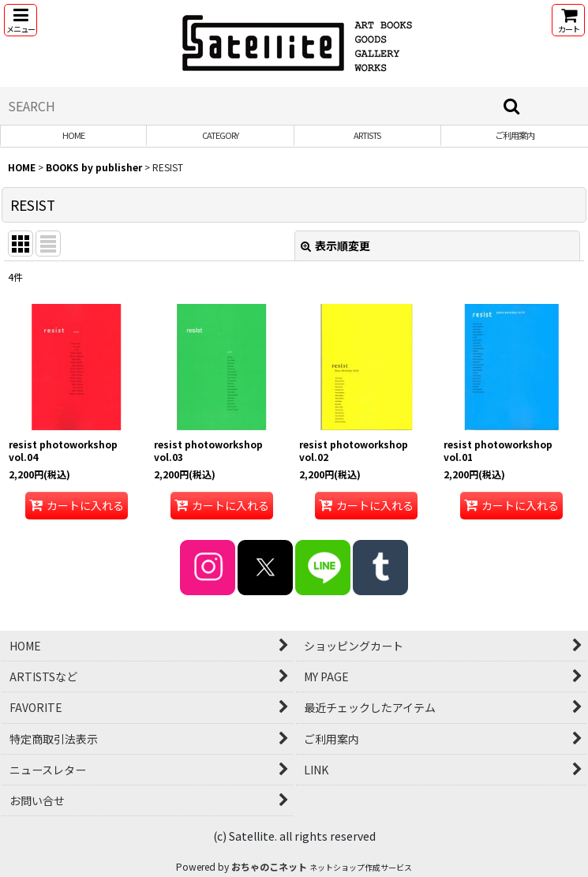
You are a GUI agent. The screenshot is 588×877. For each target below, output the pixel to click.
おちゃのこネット (269, 866)
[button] (21, 20)
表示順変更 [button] (335, 245)
